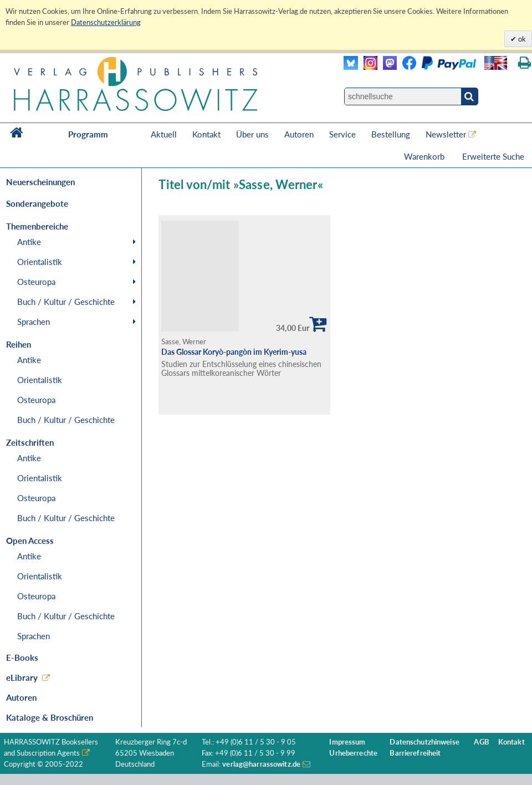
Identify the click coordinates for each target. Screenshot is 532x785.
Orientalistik (40, 262)
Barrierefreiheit (415, 753)
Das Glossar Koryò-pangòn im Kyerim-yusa (234, 352)
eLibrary (22, 677)
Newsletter (446, 134)
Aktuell (164, 134)
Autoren (299, 134)
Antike (29, 242)
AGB (481, 742)
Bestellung (391, 134)
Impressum (347, 742)
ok (521, 39)
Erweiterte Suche (493, 156)
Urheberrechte (353, 753)
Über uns (252, 134)
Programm (88, 134)
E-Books (22, 657)
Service (342, 134)
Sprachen (34, 322)
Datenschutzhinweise (424, 742)
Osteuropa (36, 282)
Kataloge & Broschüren (50, 717)
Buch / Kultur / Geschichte (66, 302)
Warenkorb (425, 156)
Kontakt (206, 134)
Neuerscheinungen (40, 182)
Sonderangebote (37, 203)
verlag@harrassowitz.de (261, 764)
